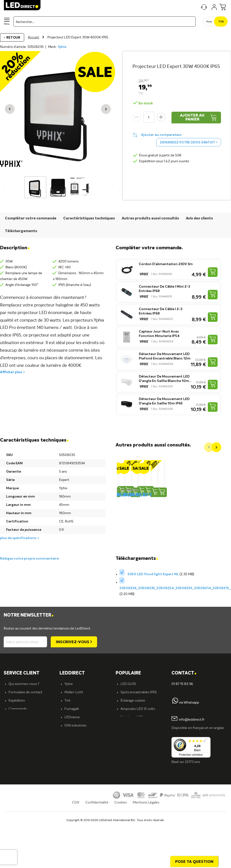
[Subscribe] (74, 644)
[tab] (87, 675)
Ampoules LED (76, 744)
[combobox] (105, 22)
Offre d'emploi (75, 802)
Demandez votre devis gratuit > (189, 143)
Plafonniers (73, 777)
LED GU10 (128, 686)
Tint (67, 703)
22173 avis (192, 764)
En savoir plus (75, 811)
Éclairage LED (75, 736)
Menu (7, 24)
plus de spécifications (18, 538)
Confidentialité (97, 850)
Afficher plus (11, 372)
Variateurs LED (132, 719)
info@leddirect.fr (192, 722)
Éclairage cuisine (133, 703)
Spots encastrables (79, 769)
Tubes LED (129, 752)
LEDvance (72, 719)
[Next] (216, 447)
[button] (10, 109)
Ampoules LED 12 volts (138, 711)
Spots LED (72, 752)
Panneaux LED (131, 736)
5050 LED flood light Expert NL (154, 576)
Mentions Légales (146, 850)
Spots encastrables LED (138, 727)
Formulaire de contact (25, 694)
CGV (76, 850)
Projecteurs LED (133, 744)
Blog (124, 761)
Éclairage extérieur (79, 794)
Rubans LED (74, 761)
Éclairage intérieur (78, 786)
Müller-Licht (74, 694)
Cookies (121, 850)
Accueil (34, 37)
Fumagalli (72, 711)
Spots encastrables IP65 (139, 694)
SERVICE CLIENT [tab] (22, 675)
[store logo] (22, 5)
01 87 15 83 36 (182, 686)
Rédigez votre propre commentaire (29, 561)
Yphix (62, 47)
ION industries (75, 727)
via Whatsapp (189, 705)
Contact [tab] (184, 675)
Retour (13, 38)
